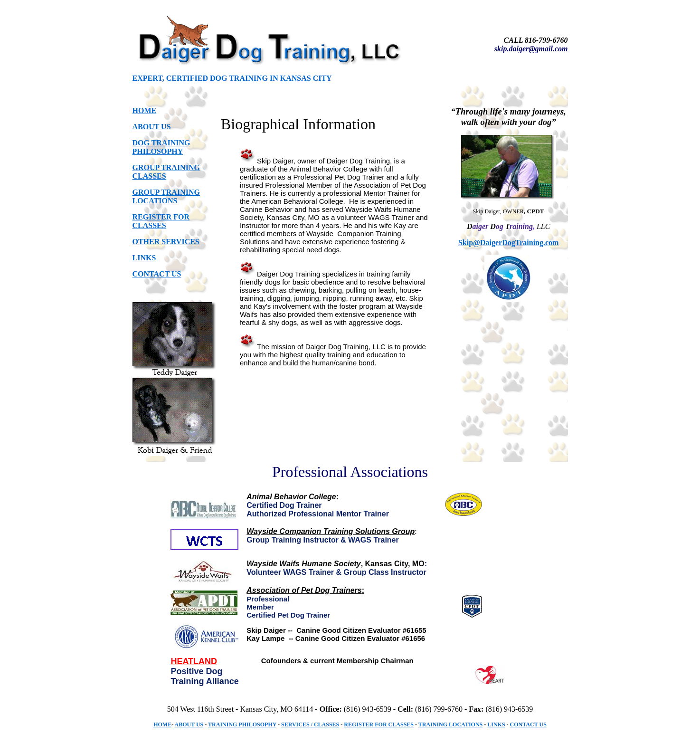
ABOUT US (152, 127)
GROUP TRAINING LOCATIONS (166, 196)
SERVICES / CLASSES (310, 724)
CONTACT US (157, 274)
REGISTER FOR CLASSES (161, 221)
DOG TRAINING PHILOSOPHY (161, 147)
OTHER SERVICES (166, 242)
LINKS (144, 258)
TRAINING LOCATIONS (450, 724)
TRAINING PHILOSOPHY (242, 724)
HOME (145, 110)
